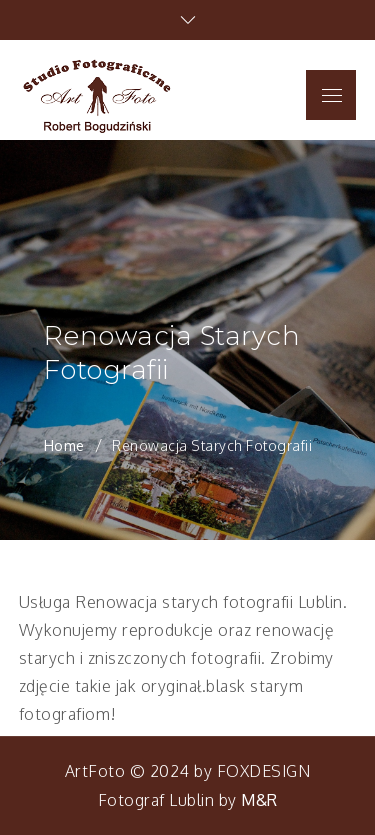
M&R (259, 800)
